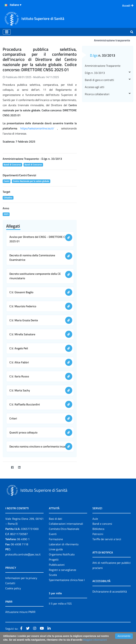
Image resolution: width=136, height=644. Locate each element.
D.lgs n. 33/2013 (108, 73)
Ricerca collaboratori (108, 94)
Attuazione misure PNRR (20, 612)
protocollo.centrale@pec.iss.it (23, 554)
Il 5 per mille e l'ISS (60, 604)
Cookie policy (13, 588)
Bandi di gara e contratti (108, 80)
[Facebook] (12, 467)
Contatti (10, 583)
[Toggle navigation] (7, 32)
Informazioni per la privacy (21, 578)
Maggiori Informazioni (95, 640)
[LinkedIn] (19, 467)
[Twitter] (5, 467)
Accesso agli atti (95, 87)
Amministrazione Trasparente (103, 66)
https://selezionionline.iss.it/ (37, 128)
